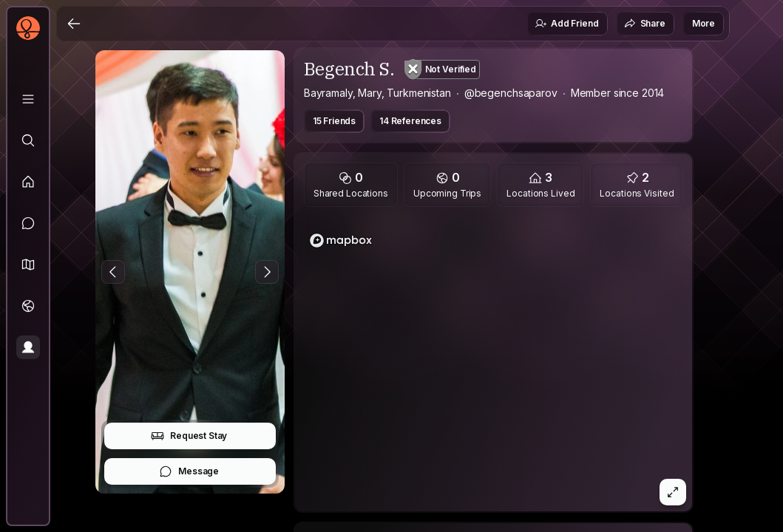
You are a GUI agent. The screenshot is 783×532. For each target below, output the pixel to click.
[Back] (74, 24)
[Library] (28, 99)
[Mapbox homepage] (341, 241)
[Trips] (28, 306)
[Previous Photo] (113, 272)
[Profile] (28, 347)
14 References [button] (410, 121)
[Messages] (28, 223)
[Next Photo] (267, 272)
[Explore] (28, 140)
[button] (28, 265)
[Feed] (28, 182)
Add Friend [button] (566, 24)
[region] (494, 364)
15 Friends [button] (334, 121)
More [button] (704, 23)
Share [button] (645, 24)
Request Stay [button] (189, 436)
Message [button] (189, 471)
